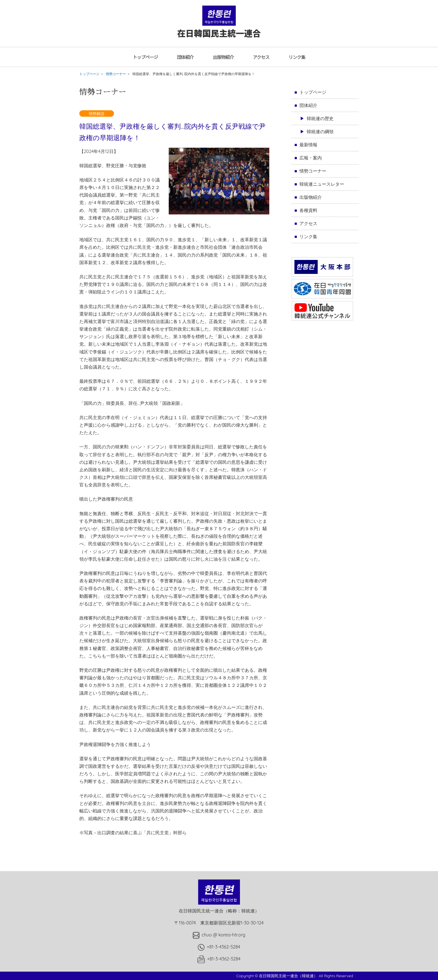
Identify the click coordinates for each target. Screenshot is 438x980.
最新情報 (308, 145)
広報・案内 (311, 158)
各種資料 (308, 210)
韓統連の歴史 (320, 118)
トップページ (145, 57)
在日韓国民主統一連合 (219, 28)
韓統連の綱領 (320, 132)
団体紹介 (185, 57)
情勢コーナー (116, 74)
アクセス (261, 57)
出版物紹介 (223, 57)
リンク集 (297, 57)
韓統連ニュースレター (322, 184)
